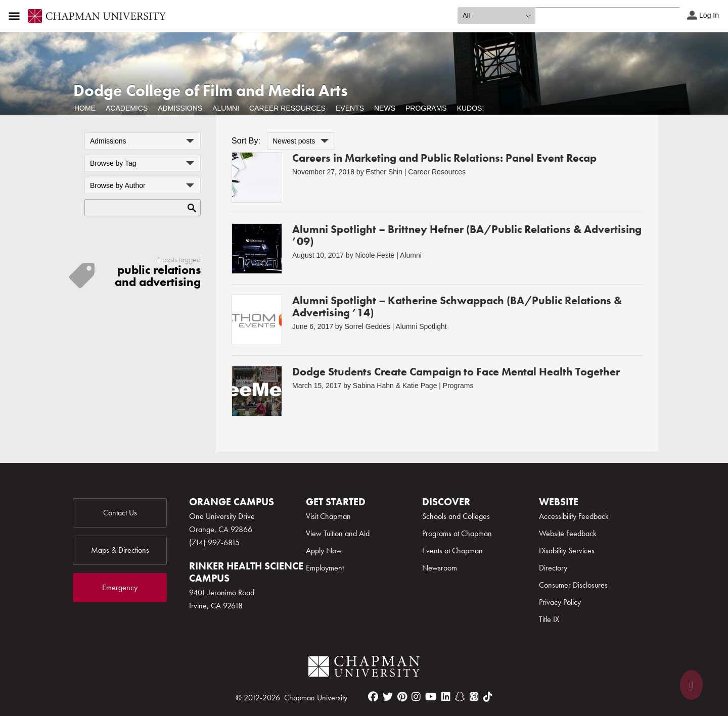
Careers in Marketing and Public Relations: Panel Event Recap (444, 158)
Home (85, 108)
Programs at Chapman (457, 533)
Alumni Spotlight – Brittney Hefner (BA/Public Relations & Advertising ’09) (467, 235)
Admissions (180, 108)
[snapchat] (460, 697)
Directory (553, 568)
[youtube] (431, 697)
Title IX (549, 619)
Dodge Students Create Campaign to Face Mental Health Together (456, 372)
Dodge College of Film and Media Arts (211, 91)
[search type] (496, 16)
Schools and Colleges (456, 516)
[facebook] (373, 697)
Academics (127, 108)
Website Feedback (568, 533)
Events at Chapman (452, 551)
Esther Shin (384, 172)
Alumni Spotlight (421, 326)
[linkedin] (446, 697)
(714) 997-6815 (214, 542)
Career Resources (287, 108)
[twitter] (388, 697)
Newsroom (440, 568)
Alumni (226, 108)
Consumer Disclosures (573, 585)
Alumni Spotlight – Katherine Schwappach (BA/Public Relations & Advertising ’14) (457, 306)
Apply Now (324, 551)
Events (350, 108)
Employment (325, 568)
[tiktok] (488, 697)
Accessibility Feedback (574, 516)
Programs (426, 108)
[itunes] (474, 697)
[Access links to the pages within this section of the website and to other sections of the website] (16, 16)
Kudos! (471, 108)
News (385, 108)
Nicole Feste (375, 255)
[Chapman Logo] (364, 668)
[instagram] (416, 697)
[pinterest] (402, 697)
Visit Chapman (328, 516)
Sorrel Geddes (368, 326)
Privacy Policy (560, 602)
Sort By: (246, 141)
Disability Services (567, 551)
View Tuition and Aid (338, 533)
